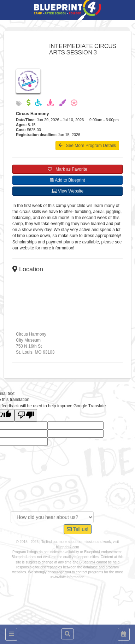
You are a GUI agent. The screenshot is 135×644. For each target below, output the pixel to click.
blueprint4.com (67, 547)
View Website (68, 191)
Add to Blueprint (67, 180)
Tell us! (78, 529)
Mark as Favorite (67, 169)
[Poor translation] (26, 415)
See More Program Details (87, 146)
